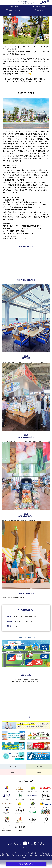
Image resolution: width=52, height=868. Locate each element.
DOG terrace (14, 14)
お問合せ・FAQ (39, 769)
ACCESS (26, 717)
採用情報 (39, 777)
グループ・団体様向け (39, 14)
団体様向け (13, 777)
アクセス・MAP (13, 769)
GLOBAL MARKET (40, 10)
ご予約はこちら (26, 864)
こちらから (15, 236)
